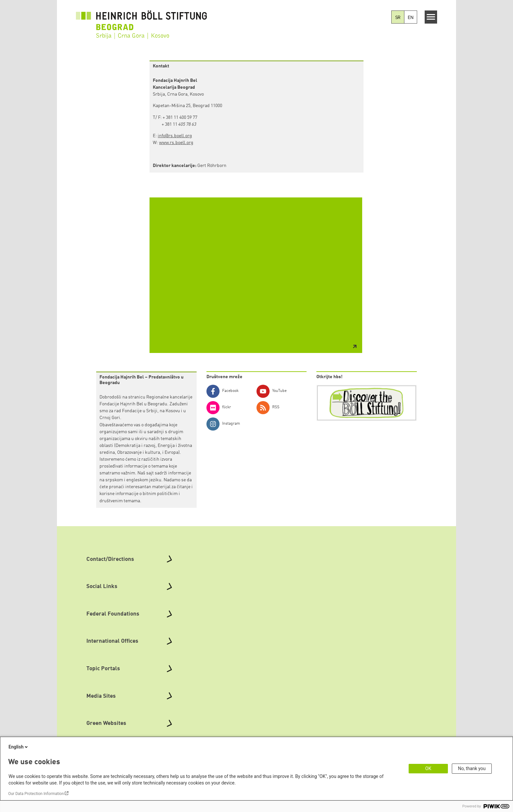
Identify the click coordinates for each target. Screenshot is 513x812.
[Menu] (431, 17)
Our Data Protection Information (36, 794)
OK (428, 768)
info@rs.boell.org (175, 136)
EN (411, 18)
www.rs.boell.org (176, 143)
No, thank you (472, 768)
